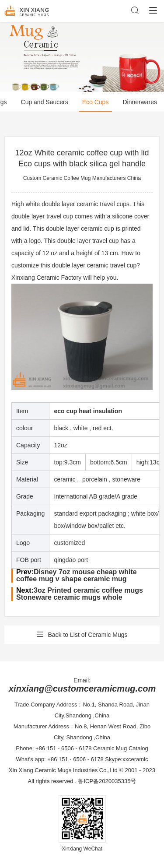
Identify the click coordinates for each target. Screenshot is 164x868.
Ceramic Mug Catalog (121, 748)
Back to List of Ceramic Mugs (82, 635)
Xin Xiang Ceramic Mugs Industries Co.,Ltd (63, 770)
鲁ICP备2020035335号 (107, 781)
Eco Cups (96, 102)
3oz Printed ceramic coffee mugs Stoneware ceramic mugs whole (80, 594)
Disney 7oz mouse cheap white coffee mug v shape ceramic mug (77, 575)
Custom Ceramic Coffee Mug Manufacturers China (82, 178)
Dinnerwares (140, 102)
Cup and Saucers (45, 102)
